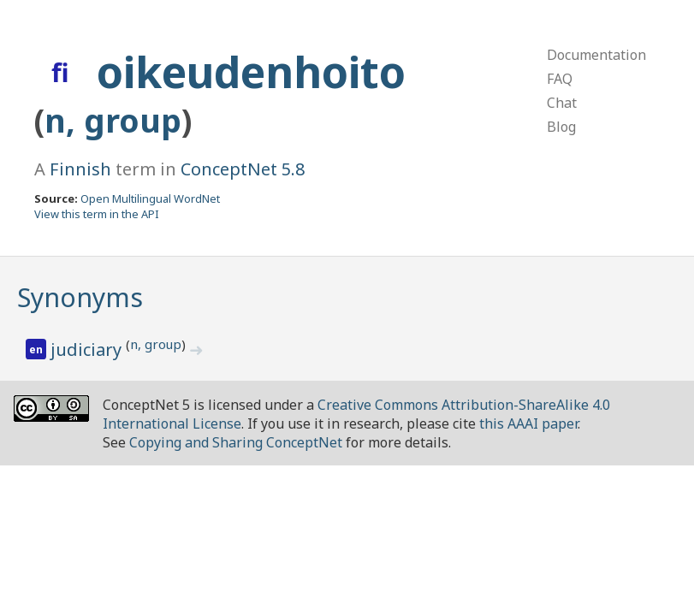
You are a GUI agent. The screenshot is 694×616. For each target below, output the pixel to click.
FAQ (560, 79)
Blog (561, 127)
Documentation (596, 55)
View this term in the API (97, 214)
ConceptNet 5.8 (243, 169)
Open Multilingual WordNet (150, 198)
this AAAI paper (528, 423)
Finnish (80, 169)
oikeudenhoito (251, 72)
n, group (113, 120)
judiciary (88, 349)
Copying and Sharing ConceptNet (236, 442)
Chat (562, 103)
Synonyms (80, 297)
